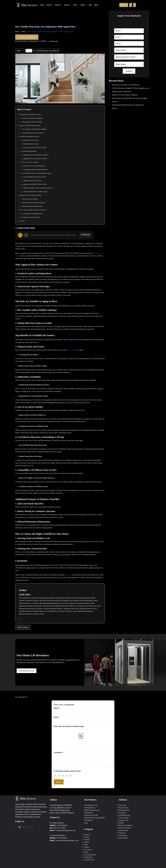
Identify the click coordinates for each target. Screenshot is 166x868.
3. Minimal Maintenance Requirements (32, 206)
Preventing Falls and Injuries (31, 144)
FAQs (75, 5)
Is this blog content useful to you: (67, 771)
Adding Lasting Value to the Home (33, 181)
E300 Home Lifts (90, 807)
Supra (86, 822)
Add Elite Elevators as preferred (46, 51)
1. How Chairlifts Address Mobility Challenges (34, 129)
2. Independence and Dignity (29, 151)
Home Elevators (124, 807)
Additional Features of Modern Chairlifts (30, 195)
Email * (57, 717)
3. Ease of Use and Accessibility (30, 162)
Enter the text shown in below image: (69, 726)
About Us (50, 5)
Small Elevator (123, 838)
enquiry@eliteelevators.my (66, 830)
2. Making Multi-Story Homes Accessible (32, 133)
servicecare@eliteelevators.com (67, 840)
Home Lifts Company (126, 825)
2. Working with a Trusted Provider (31, 217)
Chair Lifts (122, 833)
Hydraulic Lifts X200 (91, 815)
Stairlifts (121, 822)
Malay (96, 5)
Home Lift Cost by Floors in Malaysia (125, 95)
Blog (90, 5)
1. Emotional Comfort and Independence (32, 118)
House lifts (122, 812)
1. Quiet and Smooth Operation (30, 199)
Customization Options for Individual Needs (35, 170)
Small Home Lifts (124, 815)
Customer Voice (89, 859)
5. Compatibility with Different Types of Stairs (34, 184)
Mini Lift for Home (125, 828)
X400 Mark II (89, 812)
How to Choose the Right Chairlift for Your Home (33, 210)
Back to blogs (23, 627)
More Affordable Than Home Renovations (35, 177)
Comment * (58, 752)
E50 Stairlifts (88, 820)
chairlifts (69, 575)
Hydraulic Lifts (124, 820)
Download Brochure (27, 37)
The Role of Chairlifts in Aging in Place (30, 125)
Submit (129, 71)
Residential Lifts (124, 810)
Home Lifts (122, 805)
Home (42, 5)
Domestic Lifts (123, 830)
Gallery (83, 5)
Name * (57, 708)
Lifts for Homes (124, 817)
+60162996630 (62, 825)
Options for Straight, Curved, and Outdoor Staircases (38, 188)
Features (87, 839)
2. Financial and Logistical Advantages (32, 122)
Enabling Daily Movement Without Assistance (36, 155)
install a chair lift (72, 350)
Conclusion (22, 221)
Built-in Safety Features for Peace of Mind (35, 147)
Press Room (88, 849)
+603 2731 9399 (59, 828)
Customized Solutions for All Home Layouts (35, 192)
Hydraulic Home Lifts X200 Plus (95, 817)
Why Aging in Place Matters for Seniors (30, 114)
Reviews (67, 5)
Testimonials (88, 857)
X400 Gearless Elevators (92, 810)
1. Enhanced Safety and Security (30, 140)
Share (20, 51)
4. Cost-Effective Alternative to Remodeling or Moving (36, 173)
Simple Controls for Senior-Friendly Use (34, 166)
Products (58, 5)
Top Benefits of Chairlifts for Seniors (29, 136)
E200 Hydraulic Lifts (91, 805)
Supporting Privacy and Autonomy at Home (35, 159)
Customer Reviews (90, 854)
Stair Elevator (123, 835)
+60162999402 (62, 838)
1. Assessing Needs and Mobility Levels (32, 214)
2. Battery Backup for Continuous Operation (33, 203)
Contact (87, 847)
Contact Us (124, 5)
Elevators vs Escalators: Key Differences (126, 85)
